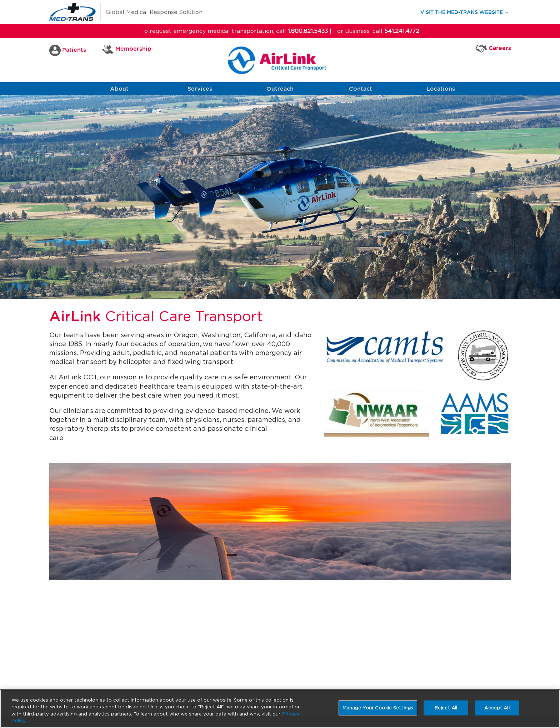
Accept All (497, 708)
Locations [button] (441, 89)
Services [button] (200, 89)
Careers (493, 48)
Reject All (446, 708)
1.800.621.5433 (308, 31)
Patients (68, 50)
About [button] (119, 89)
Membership (127, 49)
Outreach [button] (280, 89)
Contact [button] (361, 89)
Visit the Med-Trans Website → (468, 12)
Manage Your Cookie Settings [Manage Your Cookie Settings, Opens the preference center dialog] (378, 708)
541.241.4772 (402, 31)
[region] (280, 709)
